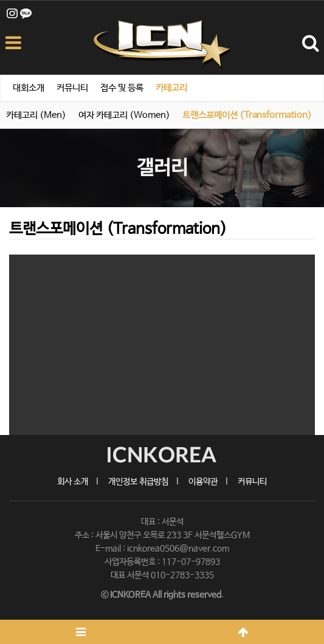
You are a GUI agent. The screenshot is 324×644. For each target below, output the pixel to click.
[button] (32, 345)
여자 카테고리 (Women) (124, 115)
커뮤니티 (72, 88)
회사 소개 (73, 482)
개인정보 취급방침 (138, 482)
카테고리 (171, 88)
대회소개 (29, 88)
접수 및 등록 (122, 88)
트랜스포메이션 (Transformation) (247, 115)
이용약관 (203, 482)
